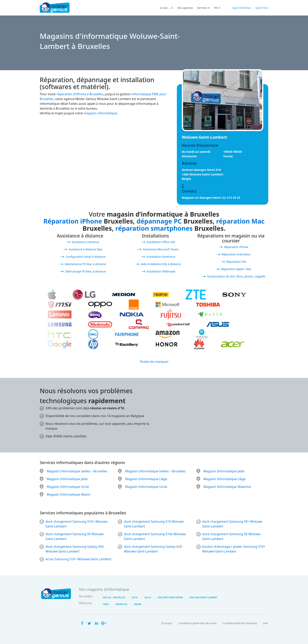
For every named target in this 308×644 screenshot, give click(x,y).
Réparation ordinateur (236, 254)
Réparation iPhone (73, 221)
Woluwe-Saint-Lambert (203, 597)
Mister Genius (55, 8)
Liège (106, 604)
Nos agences (185, 8)
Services (202, 8)
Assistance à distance (85, 242)
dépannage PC (159, 221)
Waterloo (122, 604)
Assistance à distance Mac (85, 249)
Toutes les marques (154, 362)
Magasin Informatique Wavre (68, 494)
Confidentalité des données (240, 623)
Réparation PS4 (236, 262)
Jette (135, 597)
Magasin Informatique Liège (146, 479)
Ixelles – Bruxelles (114, 597)
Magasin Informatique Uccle (68, 487)
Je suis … (165, 8)
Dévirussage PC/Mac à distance (85, 271)
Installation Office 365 (161, 242)
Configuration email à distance (85, 257)
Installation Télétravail (161, 271)
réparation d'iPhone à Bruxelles (80, 94)
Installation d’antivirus (161, 257)
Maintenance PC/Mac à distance (85, 264)
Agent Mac (262, 8)
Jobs (266, 623)
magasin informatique (100, 113)
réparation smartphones (154, 228)
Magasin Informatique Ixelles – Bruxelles (77, 471)
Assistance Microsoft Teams (161, 249)
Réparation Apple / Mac (236, 269)
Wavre (138, 604)
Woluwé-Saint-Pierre (170, 597)
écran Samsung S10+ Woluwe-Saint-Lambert (78, 559)
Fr (216, 8)
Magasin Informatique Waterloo (227, 487)
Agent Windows (242, 8)
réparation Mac (240, 221)
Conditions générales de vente (198, 623)
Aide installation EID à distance (161, 264)
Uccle (148, 597)
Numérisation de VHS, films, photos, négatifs (236, 276)
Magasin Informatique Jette (224, 471)
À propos (167, 623)
